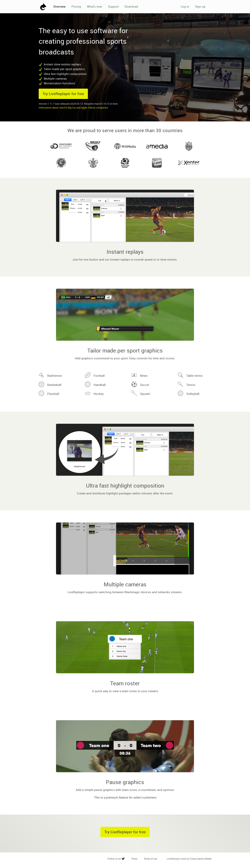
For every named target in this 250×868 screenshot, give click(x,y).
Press (134, 859)
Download (131, 6)
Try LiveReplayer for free (63, 94)
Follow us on (116, 859)
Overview (59, 6)
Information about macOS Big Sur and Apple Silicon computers (73, 108)
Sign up (200, 6)
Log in (185, 6)
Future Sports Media (201, 859)
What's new (94, 6)
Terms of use (150, 859)
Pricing (76, 6)
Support (113, 6)
